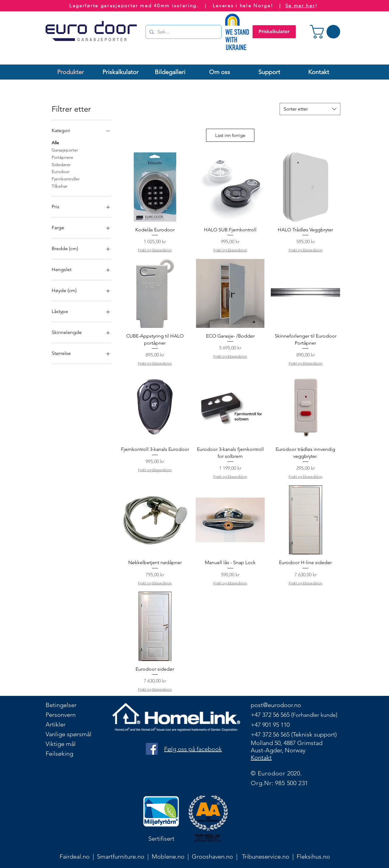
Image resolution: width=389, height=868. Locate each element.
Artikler (56, 724)
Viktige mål (61, 744)
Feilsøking (59, 754)
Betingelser (61, 705)
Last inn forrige (230, 135)
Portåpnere (62, 157)
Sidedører (61, 164)
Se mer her (300, 6)
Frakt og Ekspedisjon (155, 250)
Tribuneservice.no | (269, 856)
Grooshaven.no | (217, 856)
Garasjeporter (65, 150)
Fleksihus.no (313, 856)
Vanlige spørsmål (69, 734)
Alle (55, 142)
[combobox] (310, 109)
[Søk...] (183, 32)
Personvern (61, 715)
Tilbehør (60, 186)
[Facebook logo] (152, 749)
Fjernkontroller (66, 179)
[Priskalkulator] (274, 32)
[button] (327, 32)
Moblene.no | (172, 856)
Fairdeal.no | (78, 856)
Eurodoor (61, 171)
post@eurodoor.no (276, 705)
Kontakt (261, 757)
